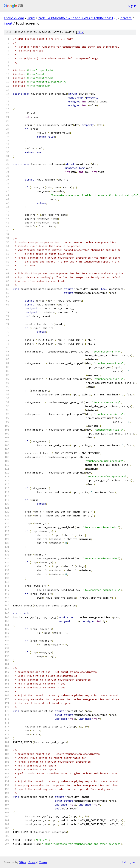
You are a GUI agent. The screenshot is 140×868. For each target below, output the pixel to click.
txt (124, 862)
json (133, 862)
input (8, 23)
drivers (126, 18)
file (80, 32)
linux (31, 18)
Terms (43, 862)
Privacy (33, 862)
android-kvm (14, 18)
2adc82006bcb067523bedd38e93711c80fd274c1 (76, 18)
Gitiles (22, 862)
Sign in (132, 6)
